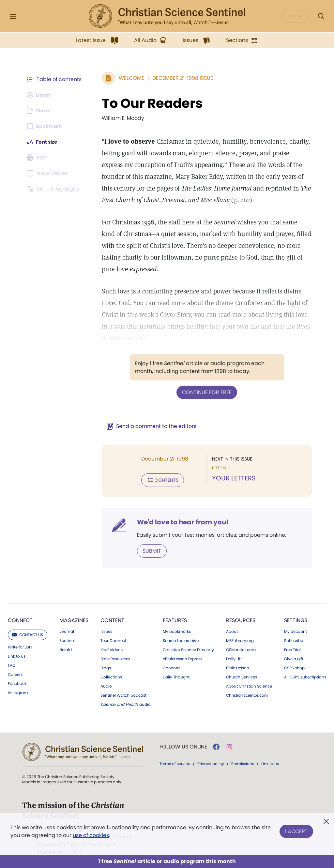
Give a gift (294, 658)
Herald (66, 648)
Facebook (17, 682)
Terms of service (175, 762)
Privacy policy (211, 762)
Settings (296, 619)
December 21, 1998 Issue (179, 78)
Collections (111, 676)
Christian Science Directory (188, 648)
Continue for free (205, 392)
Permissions (243, 762)
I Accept (296, 830)
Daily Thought (176, 676)
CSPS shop (294, 667)
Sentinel (67, 639)
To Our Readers (149, 103)
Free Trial (292, 648)
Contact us (28, 633)
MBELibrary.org (240, 639)
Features (175, 619)
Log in (295, 16)
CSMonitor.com (241, 648)
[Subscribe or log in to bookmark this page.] (46, 126)
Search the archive (181, 639)
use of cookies (91, 835)
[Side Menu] (13, 16)
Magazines (74, 619)
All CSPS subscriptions (305, 676)
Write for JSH (20, 646)
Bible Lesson (238, 667)
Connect (20, 619)
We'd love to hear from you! (180, 521)
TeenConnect (113, 639)
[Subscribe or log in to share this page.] (40, 111)
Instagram (18, 691)
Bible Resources (115, 658)
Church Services (242, 676)
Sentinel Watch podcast (123, 694)
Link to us (17, 655)
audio (126, 703)
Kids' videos (112, 648)
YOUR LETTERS (232, 478)
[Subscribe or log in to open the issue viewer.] (48, 173)
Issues (106, 630)
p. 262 (204, 200)
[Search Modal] (321, 16)
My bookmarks (177, 630)
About (232, 630)
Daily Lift (234, 658)
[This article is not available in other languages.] (54, 189)
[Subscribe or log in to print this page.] (38, 158)
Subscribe (294, 639)
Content (112, 619)
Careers (15, 673)
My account (296, 630)
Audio (106, 685)
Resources (241, 619)
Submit (149, 550)
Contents (159, 479)
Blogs (106, 667)
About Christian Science (249, 685)
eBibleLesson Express (182, 658)
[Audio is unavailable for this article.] (40, 95)
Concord (171, 667)
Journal (67, 630)
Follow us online (183, 746)
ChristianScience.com (247, 694)
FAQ (12, 664)
